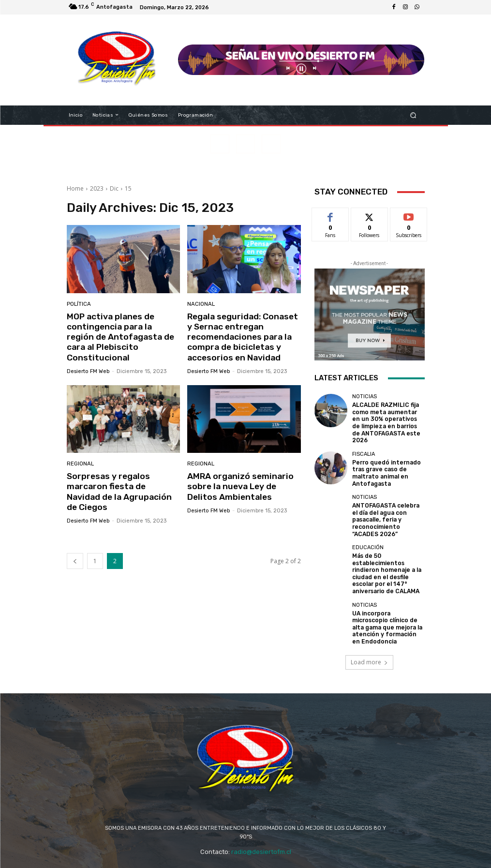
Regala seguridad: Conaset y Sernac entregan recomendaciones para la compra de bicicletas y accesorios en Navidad (243, 336)
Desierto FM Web (88, 360)
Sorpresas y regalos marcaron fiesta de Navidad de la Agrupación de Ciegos (122, 485)
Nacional (201, 304)
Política (79, 304)
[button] (413, 115)
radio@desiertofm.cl (261, 824)
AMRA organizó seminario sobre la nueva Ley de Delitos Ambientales (238, 485)
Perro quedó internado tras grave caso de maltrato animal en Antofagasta (383, 461)
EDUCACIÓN (368, 531)
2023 (97, 188)
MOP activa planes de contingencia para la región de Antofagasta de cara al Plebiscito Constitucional (120, 331)
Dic (114, 188)
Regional (80, 462)
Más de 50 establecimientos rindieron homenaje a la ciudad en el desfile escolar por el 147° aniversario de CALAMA (384, 555)
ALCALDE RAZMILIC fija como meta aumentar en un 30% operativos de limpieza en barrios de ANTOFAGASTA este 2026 (388, 418)
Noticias (365, 397)
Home (75, 188)
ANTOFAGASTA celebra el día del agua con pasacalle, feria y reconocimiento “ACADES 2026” (387, 505)
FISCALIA (364, 443)
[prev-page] (75, 548)
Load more (369, 634)
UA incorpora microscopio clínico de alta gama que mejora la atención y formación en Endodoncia (387, 602)
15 (128, 188)
